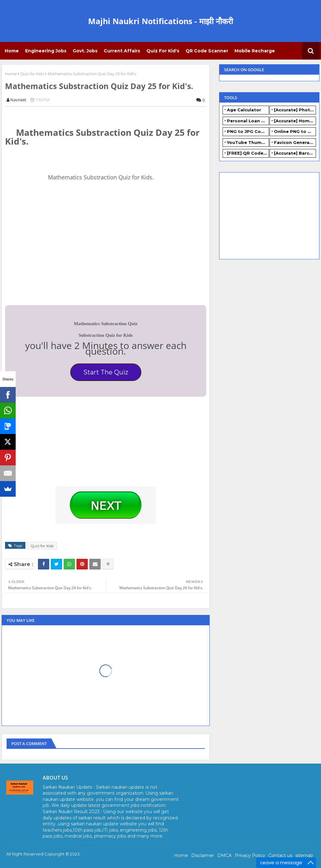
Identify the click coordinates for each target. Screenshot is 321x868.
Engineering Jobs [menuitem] (46, 51)
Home (11, 74)
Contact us (280, 855)
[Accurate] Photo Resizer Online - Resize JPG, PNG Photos (295, 110)
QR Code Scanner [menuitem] (207, 51)
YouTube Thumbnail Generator (248, 142)
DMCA (224, 855)
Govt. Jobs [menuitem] (85, 51)
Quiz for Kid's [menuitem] (163, 51)
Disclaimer (203, 855)
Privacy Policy (250, 855)
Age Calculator (244, 110)
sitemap (304, 855)
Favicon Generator (295, 142)
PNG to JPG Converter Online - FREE (248, 131)
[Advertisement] (52, 255)
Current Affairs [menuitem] (122, 51)
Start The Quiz (106, 372)
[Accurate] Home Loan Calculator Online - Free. (295, 121)
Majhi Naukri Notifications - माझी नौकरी (160, 21)
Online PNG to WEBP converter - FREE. (295, 131)
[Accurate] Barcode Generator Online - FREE (295, 153)
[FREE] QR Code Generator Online (248, 153)
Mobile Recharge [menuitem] (255, 51)
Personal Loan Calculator (248, 121)
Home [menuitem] (12, 51)
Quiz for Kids (32, 74)
